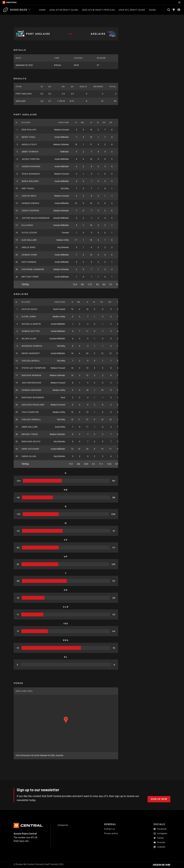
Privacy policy (111, 833)
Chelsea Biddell (31, 361)
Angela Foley (29, 145)
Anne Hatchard (30, 449)
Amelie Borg (29, 247)
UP (111, 122)
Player (26, 122)
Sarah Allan (29, 456)
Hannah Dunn (29, 255)
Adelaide (21, 101)
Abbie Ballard (30, 427)
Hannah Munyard (31, 390)
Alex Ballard (29, 240)
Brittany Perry (30, 277)
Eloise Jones (29, 317)
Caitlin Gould (30, 309)
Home (42, 10)
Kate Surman (29, 262)
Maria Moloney (30, 181)
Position (64, 122)
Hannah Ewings (31, 203)
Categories (63, 825)
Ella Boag (27, 225)
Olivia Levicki (29, 233)
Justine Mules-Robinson (36, 218)
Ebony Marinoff (31, 353)
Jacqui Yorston (31, 159)
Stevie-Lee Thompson (34, 368)
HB (82, 122)
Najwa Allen (29, 339)
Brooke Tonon (30, 434)
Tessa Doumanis (31, 174)
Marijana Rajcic (31, 442)
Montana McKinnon (33, 398)
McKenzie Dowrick (32, 346)
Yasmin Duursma (31, 167)
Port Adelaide (24, 94)
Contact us (109, 829)
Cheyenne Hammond (33, 269)
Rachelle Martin (31, 324)
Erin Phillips (29, 130)
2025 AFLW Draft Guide (64, 10)
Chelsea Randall (31, 420)
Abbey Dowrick (30, 152)
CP (104, 122)
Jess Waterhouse (31, 383)
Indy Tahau (28, 189)
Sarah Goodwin (30, 211)
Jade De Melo (29, 196)
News (154, 10)
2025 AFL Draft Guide (132, 10)
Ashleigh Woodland (33, 405)
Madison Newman (31, 375)
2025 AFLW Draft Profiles (98, 10)
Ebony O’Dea (28, 137)
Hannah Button (31, 331)
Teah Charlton (30, 412)
